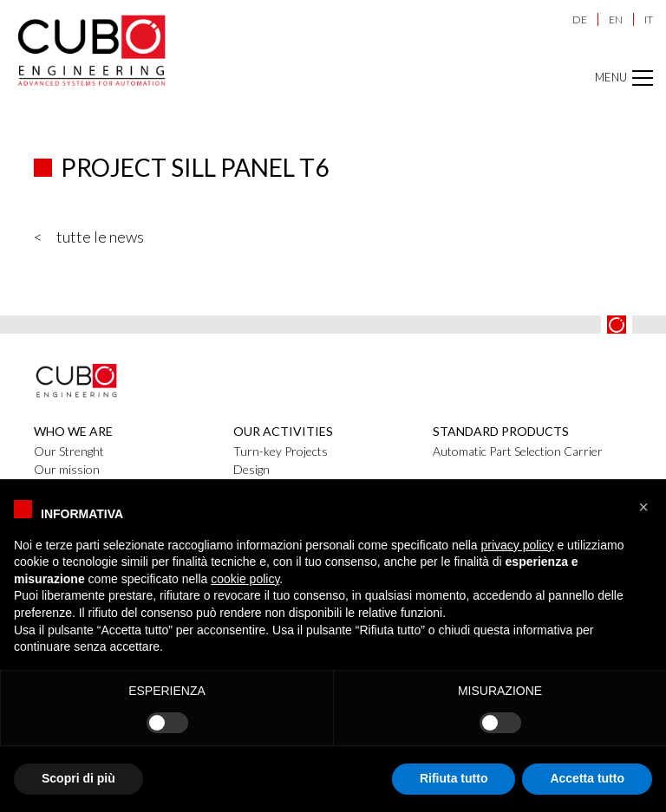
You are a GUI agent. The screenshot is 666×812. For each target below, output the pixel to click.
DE (580, 19)
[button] (643, 507)
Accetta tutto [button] (587, 778)
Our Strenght (69, 451)
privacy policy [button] (518, 545)
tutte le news (100, 237)
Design (251, 469)
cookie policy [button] (245, 579)
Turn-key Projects (281, 451)
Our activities (283, 431)
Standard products (501, 431)
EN (616, 19)
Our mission (67, 469)
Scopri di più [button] (78, 778)
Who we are (73, 431)
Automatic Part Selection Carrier (518, 451)
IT (649, 19)
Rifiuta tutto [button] (454, 778)
